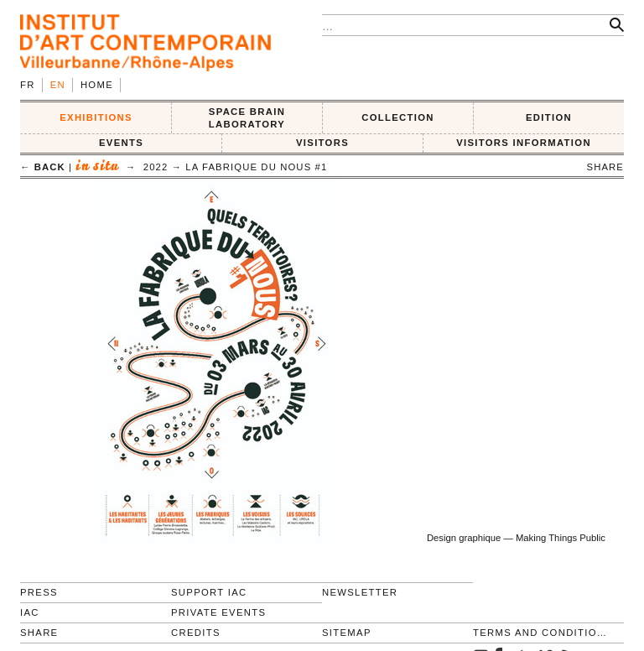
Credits (196, 633)
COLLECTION (398, 117)
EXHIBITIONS (96, 117)
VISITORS (322, 143)
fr (28, 85)
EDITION (549, 117)
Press (39, 592)
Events (121, 143)
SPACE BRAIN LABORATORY (247, 118)
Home (97, 85)
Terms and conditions (541, 633)
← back (43, 167)
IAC (30, 612)
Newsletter (360, 592)
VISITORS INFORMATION (524, 143)
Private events (218, 612)
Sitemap (347, 633)
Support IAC (209, 592)
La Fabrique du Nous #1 (256, 167)
